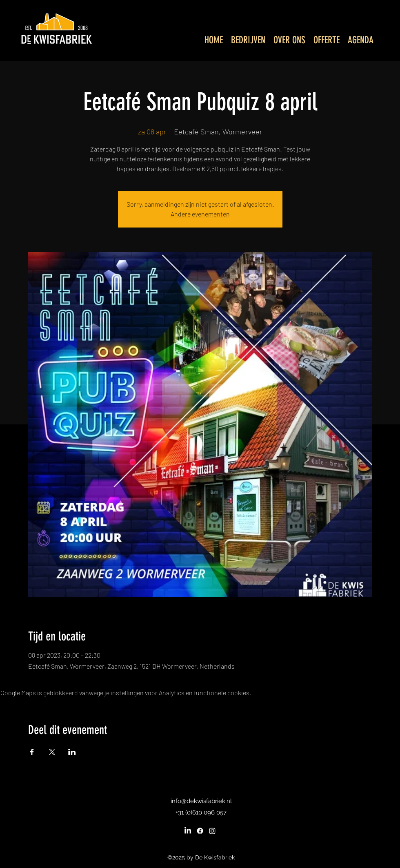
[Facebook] (200, 831)
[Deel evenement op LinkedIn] (72, 752)
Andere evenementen (200, 214)
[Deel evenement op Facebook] (32, 752)
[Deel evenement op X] (52, 752)
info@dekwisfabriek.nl (201, 801)
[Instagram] (212, 831)
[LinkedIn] (188, 831)
